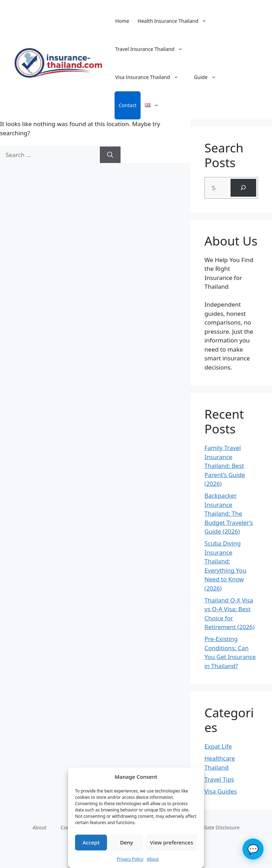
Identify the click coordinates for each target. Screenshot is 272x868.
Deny (127, 842)
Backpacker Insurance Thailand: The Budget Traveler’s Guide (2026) (229, 513)
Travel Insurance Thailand (153, 49)
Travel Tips (219, 779)
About (153, 859)
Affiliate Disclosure (218, 827)
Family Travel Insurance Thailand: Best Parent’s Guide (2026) (225, 466)
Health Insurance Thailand (176, 21)
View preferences (172, 842)
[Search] (110, 155)
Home (122, 21)
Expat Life (218, 746)
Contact (128, 105)
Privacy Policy (130, 859)
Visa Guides (221, 791)
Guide (209, 77)
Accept (91, 842)
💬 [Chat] (253, 849)
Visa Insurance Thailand (150, 77)
